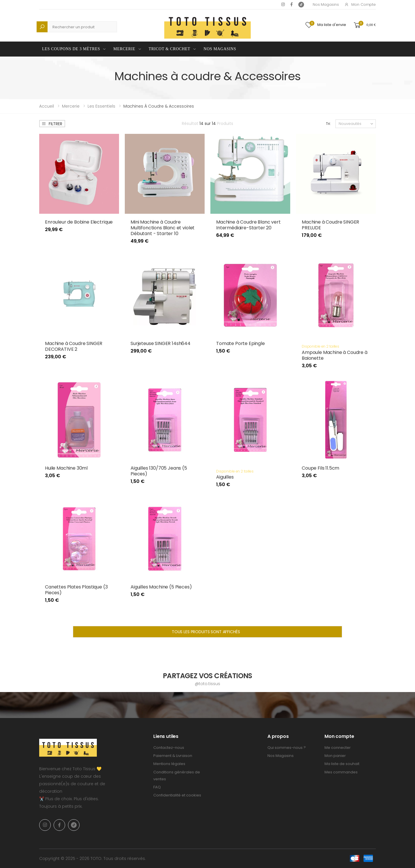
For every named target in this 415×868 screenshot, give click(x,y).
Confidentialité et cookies (177, 795)
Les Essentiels (101, 106)
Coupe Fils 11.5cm (320, 468)
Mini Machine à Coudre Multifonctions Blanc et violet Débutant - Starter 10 (163, 228)
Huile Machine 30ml (66, 468)
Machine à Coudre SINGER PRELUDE (330, 225)
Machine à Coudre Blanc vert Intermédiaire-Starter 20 (248, 225)
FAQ (157, 787)
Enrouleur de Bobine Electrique (79, 222)
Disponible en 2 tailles (320, 346)
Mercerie (124, 49)
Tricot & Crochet (170, 49)
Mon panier (335, 756)
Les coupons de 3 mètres (71, 49)
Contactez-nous (169, 748)
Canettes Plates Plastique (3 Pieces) (76, 590)
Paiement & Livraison (173, 756)
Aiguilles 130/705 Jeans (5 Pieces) (159, 471)
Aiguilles (225, 477)
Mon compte (360, 4)
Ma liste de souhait (342, 764)
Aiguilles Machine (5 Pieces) (161, 587)
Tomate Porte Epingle (240, 343)
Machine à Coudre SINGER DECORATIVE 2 (74, 346)
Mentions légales (169, 764)
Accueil (47, 106)
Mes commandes (341, 772)
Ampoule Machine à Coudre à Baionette (335, 355)
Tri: (328, 124)
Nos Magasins (326, 4)
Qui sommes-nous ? (287, 748)
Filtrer (52, 124)
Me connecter (338, 748)
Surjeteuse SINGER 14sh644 (161, 343)
